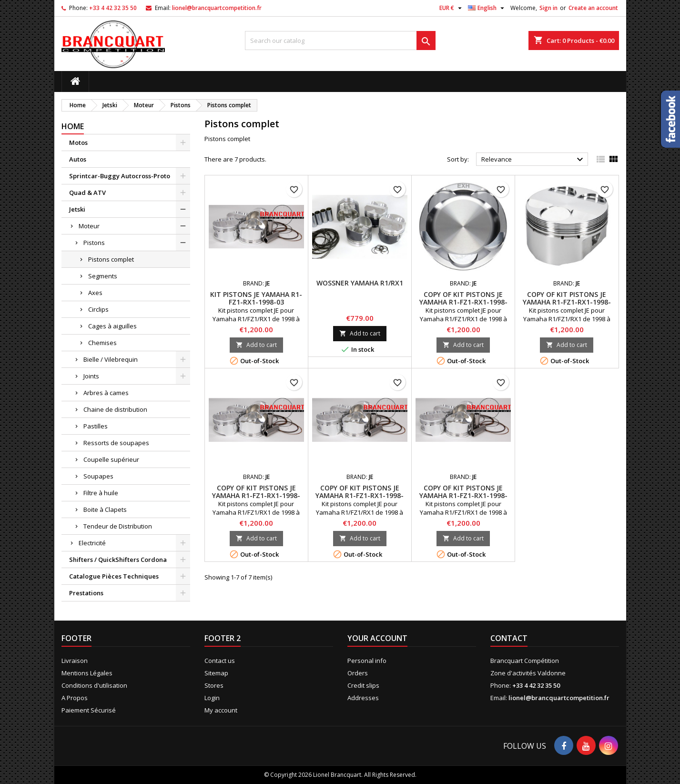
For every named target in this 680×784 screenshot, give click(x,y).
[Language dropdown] (487, 8)
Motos (78, 143)
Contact (509, 638)
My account (221, 710)
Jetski (77, 209)
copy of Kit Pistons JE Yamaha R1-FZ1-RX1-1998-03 (463, 302)
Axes (95, 293)
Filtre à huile (101, 493)
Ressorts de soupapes (116, 443)
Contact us (220, 661)
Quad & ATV (87, 193)
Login (212, 698)
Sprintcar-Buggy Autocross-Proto (120, 176)
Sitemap (216, 673)
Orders (358, 673)
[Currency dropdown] (452, 8)
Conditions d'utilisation (94, 685)
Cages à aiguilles (112, 326)
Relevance (533, 160)
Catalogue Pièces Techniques (114, 576)
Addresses (363, 698)
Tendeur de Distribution (118, 526)
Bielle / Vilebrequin (111, 359)
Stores (214, 685)
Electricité (92, 543)
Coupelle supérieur (111, 459)
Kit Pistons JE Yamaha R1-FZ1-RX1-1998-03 (256, 298)
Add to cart (256, 345)
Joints (91, 376)
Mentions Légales (87, 673)
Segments (103, 276)
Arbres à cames (106, 393)
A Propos (75, 698)
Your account (377, 638)
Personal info (367, 661)
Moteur (89, 226)
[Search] (340, 41)
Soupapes (98, 476)
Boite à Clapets (105, 509)
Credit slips (363, 685)
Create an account (593, 8)
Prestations (86, 593)
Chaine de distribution (115, 409)
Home (73, 126)
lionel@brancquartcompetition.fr (217, 8)
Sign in (548, 8)
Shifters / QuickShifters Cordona (118, 560)
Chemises (102, 343)
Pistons (94, 243)
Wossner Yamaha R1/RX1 (360, 283)
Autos (78, 159)
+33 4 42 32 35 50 (113, 8)
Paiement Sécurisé (89, 710)
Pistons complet (111, 259)
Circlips (98, 309)
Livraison (75, 661)
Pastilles (96, 426)
